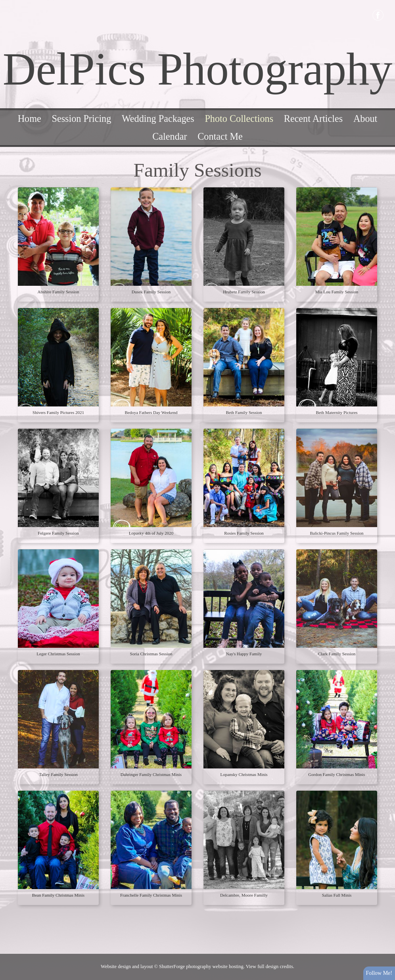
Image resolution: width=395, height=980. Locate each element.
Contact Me (220, 136)
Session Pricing (81, 118)
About (365, 118)
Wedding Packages (158, 118)
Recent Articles (313, 118)
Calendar (170, 136)
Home (30, 118)
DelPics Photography (198, 69)
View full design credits (269, 967)
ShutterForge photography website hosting (201, 967)
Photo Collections (239, 118)
